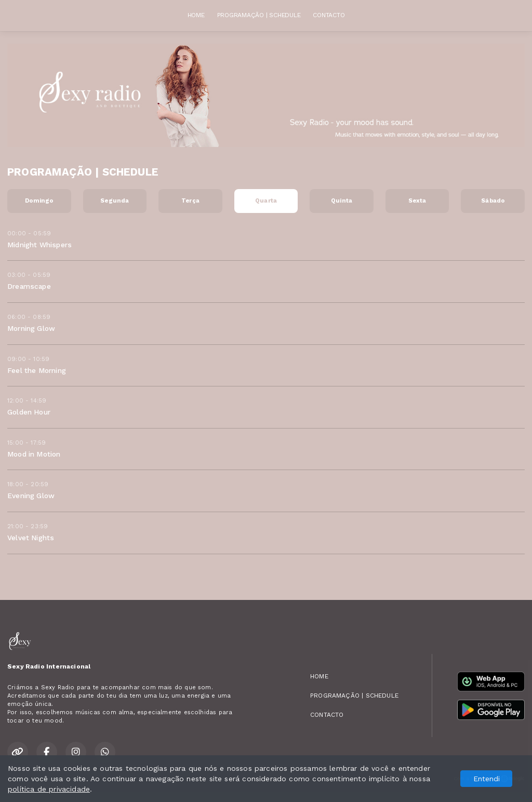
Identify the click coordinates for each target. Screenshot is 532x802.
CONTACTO (329, 15)
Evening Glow (31, 496)
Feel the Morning (37, 370)
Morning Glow (31, 328)
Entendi (487, 779)
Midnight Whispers (39, 245)
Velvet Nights (31, 538)
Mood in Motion (34, 454)
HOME (196, 15)
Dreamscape (29, 286)
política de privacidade (49, 789)
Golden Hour (29, 412)
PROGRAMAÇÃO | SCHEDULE (259, 15)
